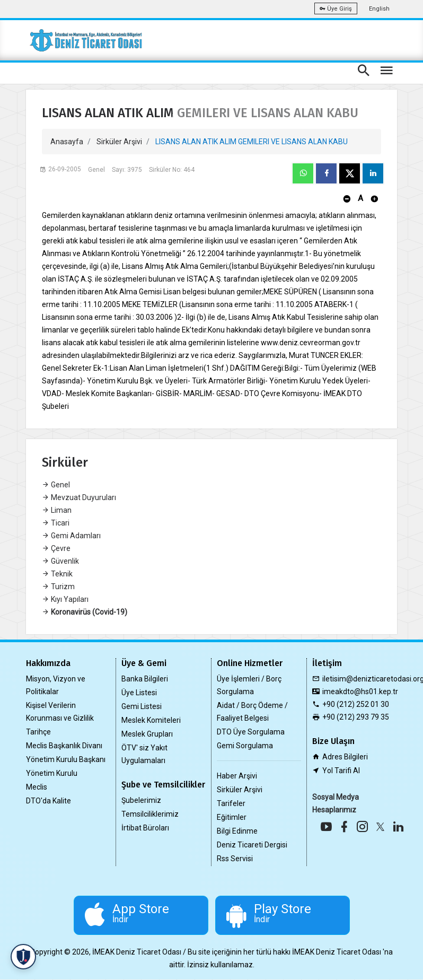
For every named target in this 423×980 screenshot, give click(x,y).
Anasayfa (67, 142)
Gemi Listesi (142, 706)
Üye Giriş (336, 9)
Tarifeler (231, 803)
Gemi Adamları (71, 536)
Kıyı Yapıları (65, 599)
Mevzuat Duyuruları (79, 497)
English (379, 9)
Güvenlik (60, 561)
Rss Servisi (235, 859)
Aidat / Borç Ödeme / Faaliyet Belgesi (252, 712)
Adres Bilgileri (345, 757)
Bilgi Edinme (237, 831)
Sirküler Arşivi (119, 142)
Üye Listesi (139, 693)
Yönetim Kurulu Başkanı (66, 759)
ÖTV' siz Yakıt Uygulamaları (144, 754)
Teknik (57, 574)
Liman (57, 510)
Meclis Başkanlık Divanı (64, 746)
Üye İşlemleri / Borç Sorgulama (249, 685)
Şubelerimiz (141, 800)
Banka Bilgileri (145, 679)
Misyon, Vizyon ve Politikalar (56, 685)
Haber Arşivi (237, 776)
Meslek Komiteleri (151, 720)
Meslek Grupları (147, 734)
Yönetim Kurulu (52, 773)
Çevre (56, 548)
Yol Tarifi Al (341, 771)
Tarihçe (38, 732)
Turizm (58, 587)
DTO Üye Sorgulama (251, 732)
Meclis (37, 787)
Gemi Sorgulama (245, 746)
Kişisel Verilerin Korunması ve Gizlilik (60, 712)
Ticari (56, 523)
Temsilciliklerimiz (150, 814)
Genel (56, 485)
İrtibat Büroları (145, 828)
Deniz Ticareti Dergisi (252, 845)
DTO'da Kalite (49, 801)
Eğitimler (232, 817)
